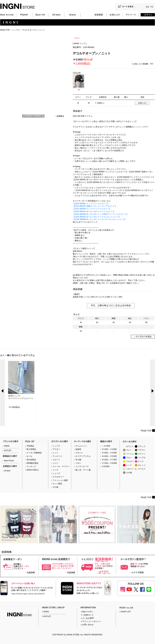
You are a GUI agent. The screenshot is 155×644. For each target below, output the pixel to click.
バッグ (55, 470)
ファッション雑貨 (60, 480)
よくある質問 (88, 618)
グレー (129, 450)
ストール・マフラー (61, 466)
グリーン (142, 454)
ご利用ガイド (88, 615)
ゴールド (142, 469)
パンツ (55, 463)
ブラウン (142, 450)
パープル (142, 458)
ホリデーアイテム (83, 456)
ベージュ (130, 454)
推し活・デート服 (83, 470)
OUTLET (8, 451)
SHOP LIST (126, 612)
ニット (55, 453)
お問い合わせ (88, 625)
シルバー (130, 469)
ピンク (141, 461)
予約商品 (30, 446)
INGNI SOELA (33, 470)
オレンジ (142, 465)
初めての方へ (88, 612)
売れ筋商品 (31, 460)
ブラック (142, 446)
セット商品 (57, 484)
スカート (56, 460)
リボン (78, 463)
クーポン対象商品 (34, 453)
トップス (16, 30)
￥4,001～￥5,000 (109, 456)
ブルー (129, 458)
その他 (55, 487)
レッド (129, 465)
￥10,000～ (106, 466)
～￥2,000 (106, 446)
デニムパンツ (81, 446)
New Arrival (9, 461)
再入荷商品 (31, 449)
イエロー (130, 461)
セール (29, 456)
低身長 (78, 449)
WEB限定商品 (32, 463)
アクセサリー (58, 477)
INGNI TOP (5, 30)
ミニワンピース (82, 466)
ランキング (31, 466)
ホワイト (130, 446)
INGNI (7, 446)
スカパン (79, 453)
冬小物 (78, 460)
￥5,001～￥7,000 (109, 460)
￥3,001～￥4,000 (109, 453)
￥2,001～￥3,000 (109, 449)
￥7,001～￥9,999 (109, 463)
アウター (56, 449)
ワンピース (57, 456)
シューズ (56, 473)
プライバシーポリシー (92, 621)
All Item (7, 471)
